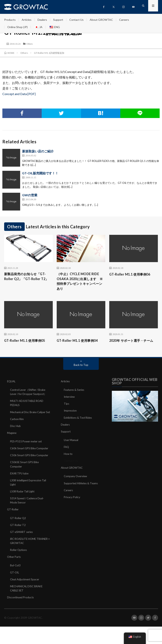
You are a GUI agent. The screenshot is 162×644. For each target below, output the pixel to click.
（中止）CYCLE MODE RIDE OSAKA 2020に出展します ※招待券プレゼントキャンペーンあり (81, 282)
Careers (124, 20)
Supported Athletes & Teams (82, 490)
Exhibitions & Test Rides (79, 425)
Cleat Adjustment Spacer (26, 590)
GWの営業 (30, 195)
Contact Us (76, 20)
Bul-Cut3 (16, 576)
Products (10, 20)
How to (68, 461)
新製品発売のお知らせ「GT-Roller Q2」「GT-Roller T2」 (27, 280)
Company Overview (76, 483)
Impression (71, 418)
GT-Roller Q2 (18, 529)
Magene (12, 444)
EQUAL (12, 389)
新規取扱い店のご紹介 (38, 151)
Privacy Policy (72, 504)
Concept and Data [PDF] (19, 94)
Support (58, 20)
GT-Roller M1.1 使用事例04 (79, 342)
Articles (27, 20)
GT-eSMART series (22, 543)
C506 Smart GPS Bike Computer (30, 466)
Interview (70, 404)
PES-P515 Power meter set (27, 453)
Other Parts (15, 568)
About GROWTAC (101, 20)
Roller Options (19, 561)
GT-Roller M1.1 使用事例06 (132, 274)
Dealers (42, 20)
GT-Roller (13, 520)
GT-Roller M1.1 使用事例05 (27, 342)
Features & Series (75, 397)
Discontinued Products (21, 608)
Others (30, 44)
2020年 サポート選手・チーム (132, 345)
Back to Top (81, 372)
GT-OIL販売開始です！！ (40, 173)
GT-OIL (15, 583)
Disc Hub (16, 437)
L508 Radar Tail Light (23, 502)
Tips (67, 411)
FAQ (67, 454)
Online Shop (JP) (17, 27)
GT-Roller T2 (18, 536)
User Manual (72, 447)
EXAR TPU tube (20, 484)
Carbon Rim (17, 430)
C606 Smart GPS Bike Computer (30, 459)
